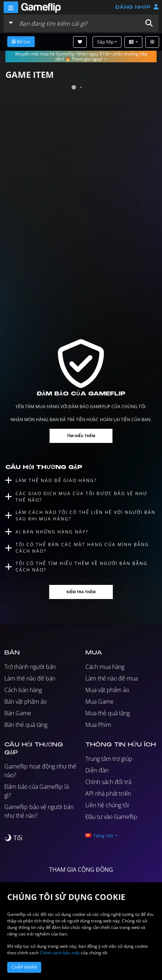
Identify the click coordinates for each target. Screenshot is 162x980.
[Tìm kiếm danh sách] (78, 23)
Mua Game (99, 702)
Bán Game (18, 713)
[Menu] (11, 7)
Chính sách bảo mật (60, 953)
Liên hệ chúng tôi (107, 805)
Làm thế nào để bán (30, 678)
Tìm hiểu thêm (81, 436)
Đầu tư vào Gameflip (111, 817)
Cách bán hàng (23, 690)
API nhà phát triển (108, 793)
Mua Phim (98, 725)
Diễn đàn (97, 770)
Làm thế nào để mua (112, 678)
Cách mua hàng (105, 667)
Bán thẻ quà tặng (26, 725)
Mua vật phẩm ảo (107, 690)
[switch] (14, 838)
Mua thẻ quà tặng (108, 713)
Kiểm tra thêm (81, 592)
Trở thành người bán (30, 667)
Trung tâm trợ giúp (109, 759)
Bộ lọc (21, 41)
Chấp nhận (24, 967)
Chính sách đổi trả (108, 782)
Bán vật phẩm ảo (25, 702)
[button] (149, 23)
